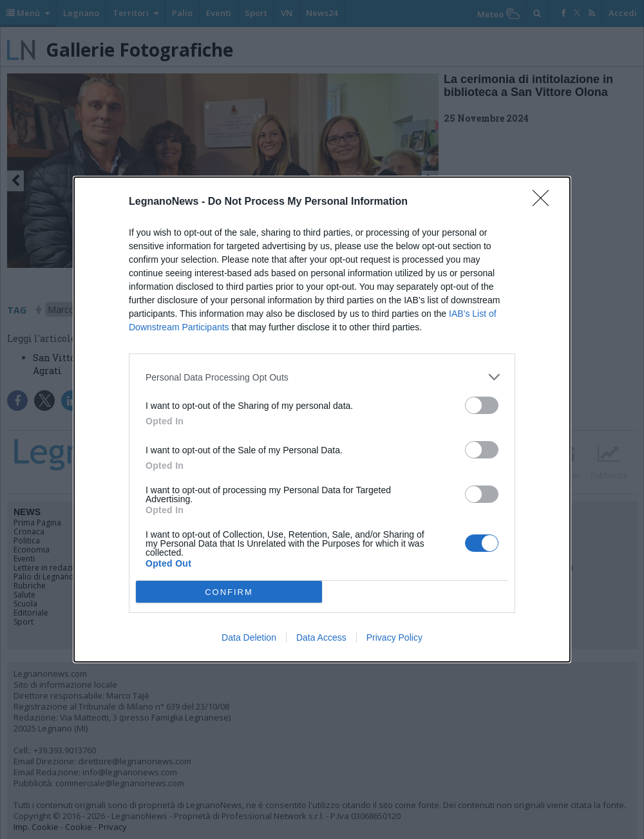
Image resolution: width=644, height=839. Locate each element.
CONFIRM (229, 592)
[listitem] (322, 377)
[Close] (545, 202)
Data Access (321, 637)
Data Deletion (249, 637)
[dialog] (322, 419)
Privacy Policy (394, 637)
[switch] (482, 405)
